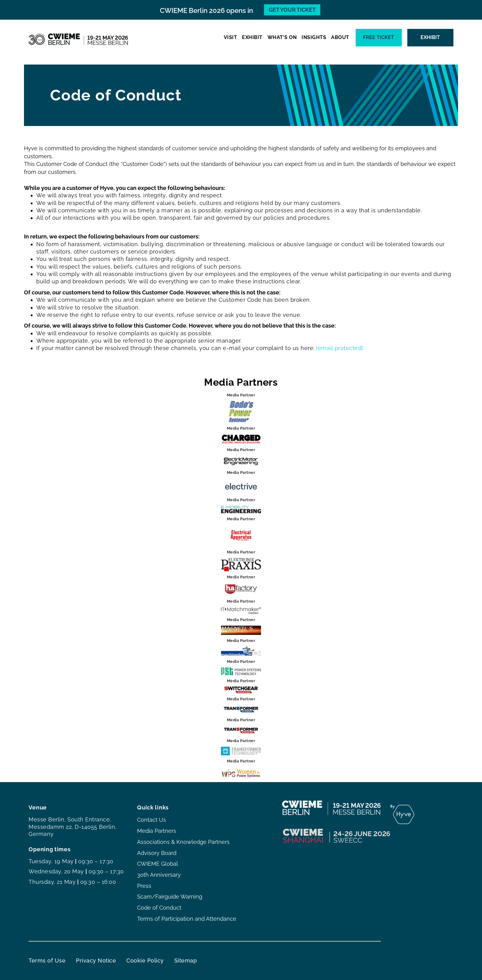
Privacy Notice (96, 960)
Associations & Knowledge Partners (183, 842)
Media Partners (157, 831)
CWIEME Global (158, 864)
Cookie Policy (145, 960)
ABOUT (340, 37)
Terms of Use (47, 960)
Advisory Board (157, 853)
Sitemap (186, 960)
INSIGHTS (314, 37)
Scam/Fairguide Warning (170, 897)
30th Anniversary (159, 875)
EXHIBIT (252, 37)
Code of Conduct (159, 908)
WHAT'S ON (282, 37)
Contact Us (152, 820)
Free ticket (379, 37)
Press (144, 886)
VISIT (231, 37)
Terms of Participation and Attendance (187, 919)
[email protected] (340, 348)
